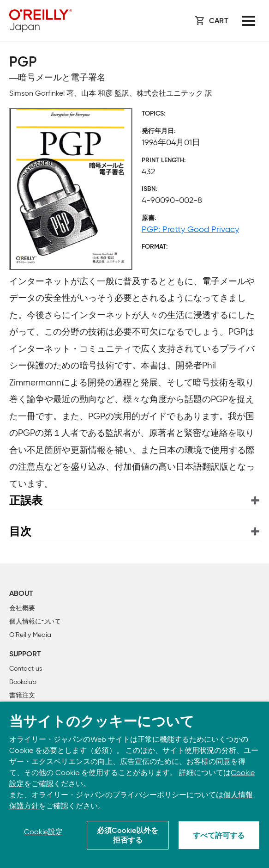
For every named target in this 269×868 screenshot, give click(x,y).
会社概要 (22, 608)
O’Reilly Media (30, 635)
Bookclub (23, 682)
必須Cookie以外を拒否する (128, 836)
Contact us (26, 669)
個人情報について (35, 621)
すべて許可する (219, 836)
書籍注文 (22, 695)
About (21, 594)
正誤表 (26, 500)
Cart (219, 21)
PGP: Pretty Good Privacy (190, 229)
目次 (20, 531)
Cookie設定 (43, 832)
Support (25, 654)
